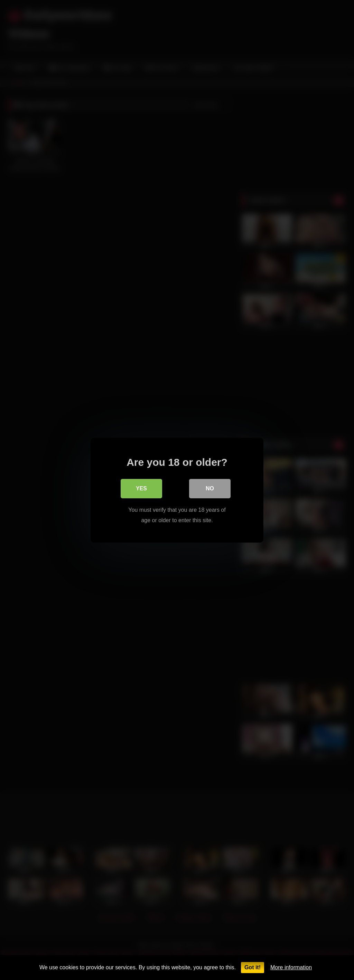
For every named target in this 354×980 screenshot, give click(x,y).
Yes (141, 488)
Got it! (253, 967)
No (210, 488)
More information (291, 967)
